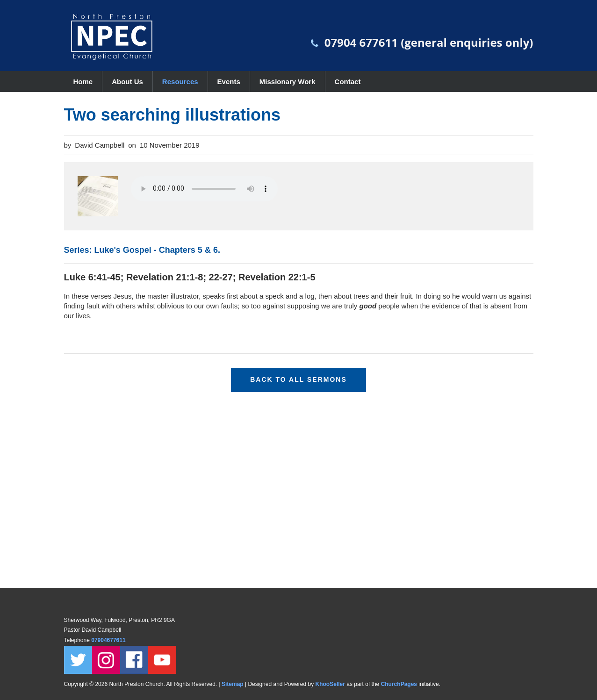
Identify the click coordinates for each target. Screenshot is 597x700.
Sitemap (233, 684)
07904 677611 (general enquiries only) (429, 42)
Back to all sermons (298, 379)
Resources (180, 82)
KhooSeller (330, 684)
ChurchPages (399, 684)
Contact (348, 82)
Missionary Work (288, 82)
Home (83, 82)
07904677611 (109, 640)
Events (229, 82)
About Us (127, 82)
